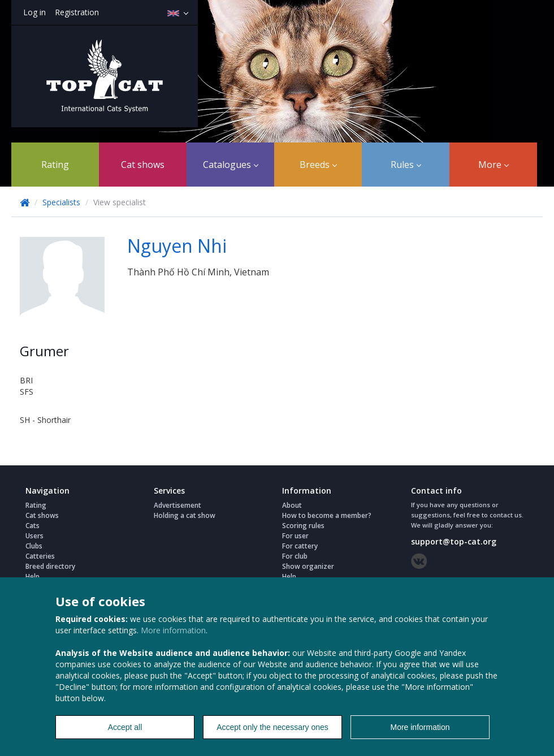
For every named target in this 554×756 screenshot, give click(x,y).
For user (295, 536)
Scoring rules (303, 526)
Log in (34, 12)
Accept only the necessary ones (272, 727)
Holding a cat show (185, 515)
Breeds (318, 165)
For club (295, 556)
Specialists (61, 202)
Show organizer (308, 566)
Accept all (125, 727)
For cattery (300, 546)
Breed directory (50, 566)
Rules (406, 165)
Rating (55, 165)
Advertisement (178, 505)
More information (173, 630)
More (494, 165)
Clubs (34, 546)
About (292, 505)
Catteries (40, 556)
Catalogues (231, 165)
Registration (77, 12)
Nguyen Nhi (177, 246)
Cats (33, 526)
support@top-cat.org (454, 541)
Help (33, 576)
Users (34, 536)
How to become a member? (327, 515)
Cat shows (143, 165)
